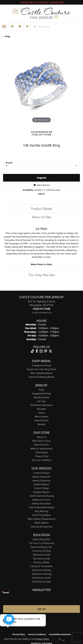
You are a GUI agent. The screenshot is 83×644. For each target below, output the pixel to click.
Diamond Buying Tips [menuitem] (42, 547)
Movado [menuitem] (41, 424)
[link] (41, 2)
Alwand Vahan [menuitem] (41, 420)
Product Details (41, 209)
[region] (41, 85)
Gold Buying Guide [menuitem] (41, 582)
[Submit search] (34, 27)
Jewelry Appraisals (41, 477)
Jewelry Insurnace (41, 500)
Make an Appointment (42, 449)
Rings (8, 36)
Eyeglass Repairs (41, 492)
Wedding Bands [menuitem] (42, 397)
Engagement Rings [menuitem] (41, 394)
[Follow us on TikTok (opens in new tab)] (32, 351)
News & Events (41, 445)
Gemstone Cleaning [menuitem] (42, 574)
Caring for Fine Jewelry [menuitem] (41, 566)
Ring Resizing (42, 511)
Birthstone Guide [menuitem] (42, 555)
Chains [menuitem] (41, 413)
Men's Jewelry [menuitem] (41, 417)
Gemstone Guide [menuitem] (41, 559)
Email (6, 593)
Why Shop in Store (41, 441)
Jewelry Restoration (41, 504)
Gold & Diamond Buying (41, 496)
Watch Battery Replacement (41, 519)
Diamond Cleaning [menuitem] (42, 570)
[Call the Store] (41, 309)
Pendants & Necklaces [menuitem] (41, 405)
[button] (12, 26)
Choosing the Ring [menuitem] (41, 551)
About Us (41, 437)
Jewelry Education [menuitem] (41, 539)
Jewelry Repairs (41, 484)
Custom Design (41, 488)
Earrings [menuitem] (41, 401)
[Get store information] (42, 313)
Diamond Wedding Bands (41, 377)
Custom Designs (41, 473)
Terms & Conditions (41, 460)
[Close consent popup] (60, 639)
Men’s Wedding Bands (41, 373)
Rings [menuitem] (41, 390)
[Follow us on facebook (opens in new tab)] (37, 351)
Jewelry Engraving (42, 480)
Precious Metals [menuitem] (42, 562)
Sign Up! (41, 609)
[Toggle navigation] (4, 26)
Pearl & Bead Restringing (42, 507)
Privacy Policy (42, 456)
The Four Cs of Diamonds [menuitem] (41, 543)
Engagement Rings (41, 365)
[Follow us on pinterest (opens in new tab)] (46, 351)
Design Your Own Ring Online (41, 369)
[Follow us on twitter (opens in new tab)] (50, 351)
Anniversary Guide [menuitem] (41, 578)
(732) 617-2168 (41, 135)
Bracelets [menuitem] (41, 409)
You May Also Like (42, 275)
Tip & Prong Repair (42, 515)
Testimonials (42, 452)
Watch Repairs (41, 523)
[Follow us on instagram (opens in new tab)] (41, 351)
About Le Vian (42, 217)
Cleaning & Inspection (41, 527)
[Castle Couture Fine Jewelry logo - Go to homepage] (41, 14)
